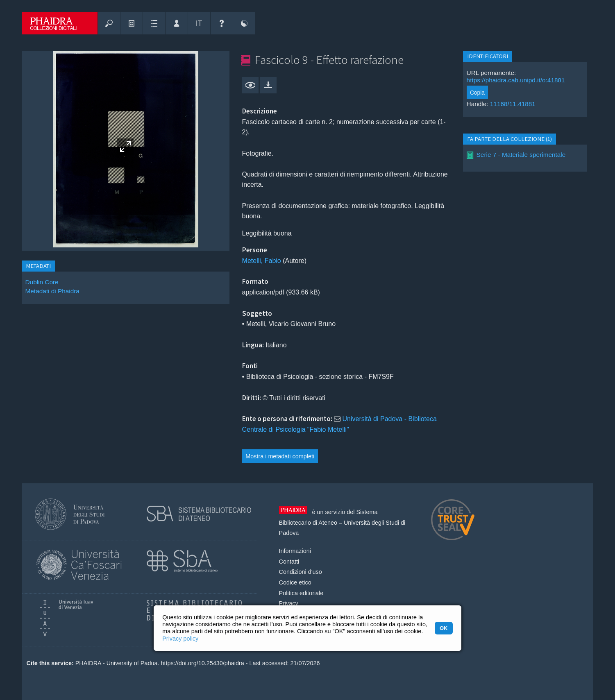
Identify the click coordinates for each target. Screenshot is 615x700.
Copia (477, 93)
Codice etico (295, 582)
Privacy (289, 603)
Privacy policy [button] (180, 639)
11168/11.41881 (513, 104)
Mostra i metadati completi (280, 456)
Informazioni (295, 551)
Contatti (289, 562)
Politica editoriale (301, 593)
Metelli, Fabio (262, 261)
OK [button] (444, 628)
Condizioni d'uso (301, 572)
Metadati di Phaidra (52, 291)
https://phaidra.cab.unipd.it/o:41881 (516, 80)
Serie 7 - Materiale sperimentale (521, 155)
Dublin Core (42, 282)
